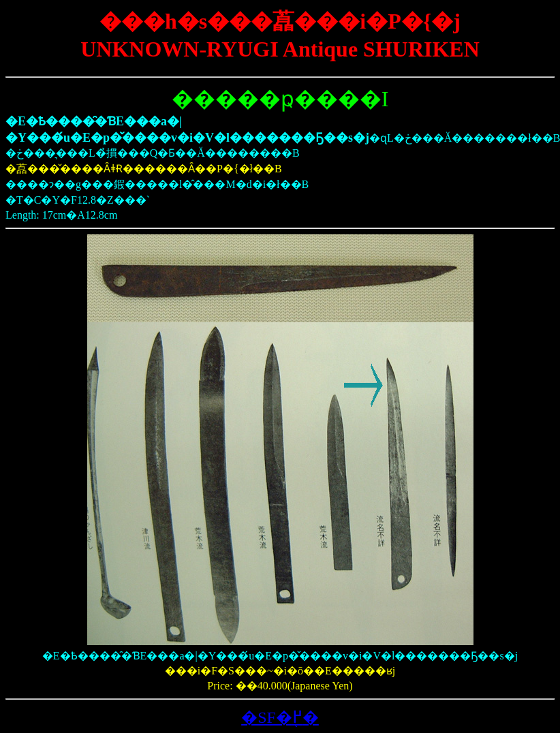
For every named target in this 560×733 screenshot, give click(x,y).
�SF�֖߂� (280, 717)
